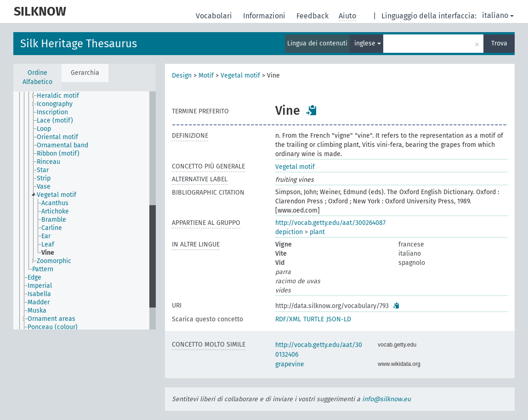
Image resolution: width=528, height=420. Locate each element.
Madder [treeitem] (39, 302)
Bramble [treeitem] (54, 220)
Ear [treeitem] (46, 236)
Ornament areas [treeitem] (51, 319)
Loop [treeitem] (44, 129)
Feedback (313, 16)
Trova (499, 43)
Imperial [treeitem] (40, 286)
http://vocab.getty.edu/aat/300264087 (330, 223)
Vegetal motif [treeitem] (57, 195)
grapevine (290, 364)
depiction (289, 232)
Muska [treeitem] (37, 311)
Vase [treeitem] (44, 187)
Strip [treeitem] (44, 178)
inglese (368, 43)
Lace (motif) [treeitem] (55, 120)
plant (317, 232)
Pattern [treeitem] (43, 269)
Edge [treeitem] (34, 277)
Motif (206, 76)
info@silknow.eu (386, 399)
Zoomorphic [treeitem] (54, 261)
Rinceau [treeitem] (48, 162)
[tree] (85, 210)
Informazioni (265, 16)
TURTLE (314, 319)
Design (182, 76)
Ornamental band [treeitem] (62, 145)
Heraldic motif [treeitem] (58, 96)
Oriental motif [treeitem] (57, 137)
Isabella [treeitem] (39, 294)
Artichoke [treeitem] (55, 211)
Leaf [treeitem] (48, 244)
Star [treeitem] (43, 170)
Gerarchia (85, 73)
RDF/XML (288, 319)
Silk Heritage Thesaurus (79, 44)
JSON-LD (339, 319)
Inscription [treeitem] (52, 112)
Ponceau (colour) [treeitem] (53, 327)
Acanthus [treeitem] (55, 203)
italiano (498, 15)
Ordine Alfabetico (37, 77)
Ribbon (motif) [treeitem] (58, 154)
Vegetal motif (240, 76)
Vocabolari (215, 16)
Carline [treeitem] (52, 228)
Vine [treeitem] (48, 253)
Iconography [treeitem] (55, 104)
